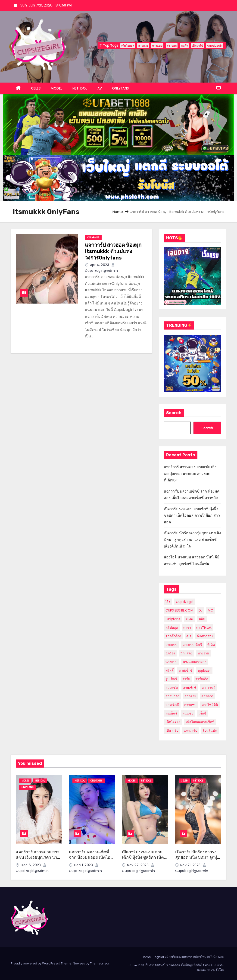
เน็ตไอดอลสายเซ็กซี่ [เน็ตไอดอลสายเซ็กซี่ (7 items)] (200, 722)
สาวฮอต (172, 46)
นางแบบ (157, 46)
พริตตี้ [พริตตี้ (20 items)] (170, 670)
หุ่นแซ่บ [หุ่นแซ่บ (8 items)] (188, 713)
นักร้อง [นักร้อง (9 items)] (170, 653)
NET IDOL (80, 88)
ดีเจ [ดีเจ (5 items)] (189, 636)
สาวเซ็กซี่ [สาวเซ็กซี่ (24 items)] (172, 705)
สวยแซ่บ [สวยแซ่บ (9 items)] (172, 688)
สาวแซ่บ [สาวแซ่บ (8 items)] (190, 705)
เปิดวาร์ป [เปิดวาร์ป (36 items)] (172, 730)
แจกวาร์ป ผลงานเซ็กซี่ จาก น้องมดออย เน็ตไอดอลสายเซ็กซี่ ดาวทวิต (90, 857)
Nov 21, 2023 (191, 865)
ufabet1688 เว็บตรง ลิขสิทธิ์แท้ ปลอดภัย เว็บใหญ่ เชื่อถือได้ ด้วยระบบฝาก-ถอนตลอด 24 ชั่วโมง (176, 968)
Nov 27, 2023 (138, 865)
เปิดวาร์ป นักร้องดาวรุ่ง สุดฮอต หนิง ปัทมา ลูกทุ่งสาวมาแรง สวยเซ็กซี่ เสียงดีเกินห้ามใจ (192, 540)
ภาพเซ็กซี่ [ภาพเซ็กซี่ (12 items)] (186, 670)
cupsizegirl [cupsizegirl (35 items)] (185, 602)
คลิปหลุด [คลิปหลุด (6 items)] (172, 628)
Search (174, 413)
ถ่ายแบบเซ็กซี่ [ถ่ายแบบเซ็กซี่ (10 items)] (192, 645)
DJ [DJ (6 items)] (201, 610)
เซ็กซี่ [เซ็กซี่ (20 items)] (202, 713)
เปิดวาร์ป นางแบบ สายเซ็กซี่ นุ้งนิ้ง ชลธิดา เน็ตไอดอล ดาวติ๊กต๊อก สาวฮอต (192, 516)
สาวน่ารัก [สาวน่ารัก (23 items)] (172, 696)
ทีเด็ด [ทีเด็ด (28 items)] (211, 645)
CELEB (36, 88)
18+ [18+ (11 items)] (168, 602)
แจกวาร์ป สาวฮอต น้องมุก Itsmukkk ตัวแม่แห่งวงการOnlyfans (113, 251)
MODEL (56, 88)
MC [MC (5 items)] (210, 610)
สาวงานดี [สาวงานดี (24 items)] (209, 688)
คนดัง (184, 46)
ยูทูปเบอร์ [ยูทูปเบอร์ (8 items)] (204, 670)
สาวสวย (143, 46)
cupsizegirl (215, 46)
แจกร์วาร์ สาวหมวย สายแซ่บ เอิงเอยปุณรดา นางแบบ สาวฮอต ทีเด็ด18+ (190, 474)
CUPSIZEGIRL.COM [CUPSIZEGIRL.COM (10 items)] (179, 610)
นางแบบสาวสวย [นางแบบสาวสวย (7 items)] (195, 662)
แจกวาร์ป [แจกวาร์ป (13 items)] (190, 730)
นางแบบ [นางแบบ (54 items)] (172, 662)
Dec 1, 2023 (84, 865)
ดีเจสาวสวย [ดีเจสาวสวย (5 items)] (205, 636)
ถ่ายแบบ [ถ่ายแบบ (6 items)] (171, 645)
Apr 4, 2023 (100, 265)
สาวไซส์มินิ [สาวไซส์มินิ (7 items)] (210, 705)
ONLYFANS (120, 88)
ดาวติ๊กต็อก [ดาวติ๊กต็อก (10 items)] (173, 636)
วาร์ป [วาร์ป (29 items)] (186, 679)
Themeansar (100, 963)
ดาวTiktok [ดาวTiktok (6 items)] (204, 628)
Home (118, 212)
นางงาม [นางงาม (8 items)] (203, 653)
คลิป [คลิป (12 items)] (202, 619)
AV (100, 88)
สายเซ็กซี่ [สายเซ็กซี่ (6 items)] (190, 688)
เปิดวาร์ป (197, 46)
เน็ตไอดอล (128, 46)
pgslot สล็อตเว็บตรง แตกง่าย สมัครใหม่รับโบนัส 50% (189, 957)
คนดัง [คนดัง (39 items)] (189, 619)
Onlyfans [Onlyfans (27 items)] (173, 619)
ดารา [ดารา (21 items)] (187, 628)
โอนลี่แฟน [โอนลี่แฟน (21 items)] (210, 730)
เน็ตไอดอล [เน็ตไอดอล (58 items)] (173, 722)
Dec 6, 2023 (31, 865)
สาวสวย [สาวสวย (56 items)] (190, 696)
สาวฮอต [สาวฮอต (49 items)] (207, 696)
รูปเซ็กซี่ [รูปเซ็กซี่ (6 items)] (171, 679)
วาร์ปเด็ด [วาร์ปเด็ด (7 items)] (202, 679)
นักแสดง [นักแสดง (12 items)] (186, 653)
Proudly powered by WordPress (35, 963)
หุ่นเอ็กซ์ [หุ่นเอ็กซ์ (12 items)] (171, 713)
